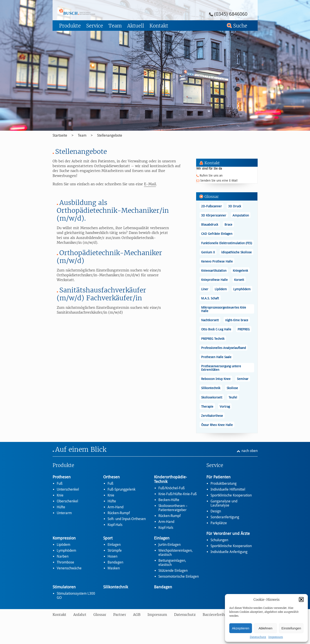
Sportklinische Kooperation (231, 495)
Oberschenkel (67, 501)
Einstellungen (291, 628)
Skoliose (232, 388)
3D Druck (235, 206)
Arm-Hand (116, 507)
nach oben (250, 451)
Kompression (64, 538)
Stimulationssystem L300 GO (76, 596)
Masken (114, 568)
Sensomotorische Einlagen (179, 576)
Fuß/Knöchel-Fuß (172, 488)
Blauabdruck (210, 225)
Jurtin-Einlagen (170, 545)
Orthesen (111, 477)
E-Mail (150, 184)
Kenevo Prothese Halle (217, 261)
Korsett (239, 280)
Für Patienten (218, 477)
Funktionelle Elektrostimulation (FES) (227, 243)
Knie (60, 495)
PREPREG (244, 329)
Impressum (276, 637)
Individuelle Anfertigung (229, 552)
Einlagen (114, 545)
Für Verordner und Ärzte (228, 533)
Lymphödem (242, 289)
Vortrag (225, 407)
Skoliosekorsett (212, 397)
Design (216, 511)
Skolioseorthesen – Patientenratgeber (173, 508)
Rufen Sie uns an (211, 175)
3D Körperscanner (214, 215)
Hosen (112, 556)
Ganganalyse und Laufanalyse (224, 503)
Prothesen (62, 477)
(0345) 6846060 (231, 14)
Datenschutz (258, 637)
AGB (137, 615)
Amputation (241, 215)
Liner (205, 289)
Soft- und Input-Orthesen (127, 519)
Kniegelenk (240, 271)
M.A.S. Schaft (210, 298)
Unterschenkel (68, 489)
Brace (228, 225)
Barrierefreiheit (216, 615)
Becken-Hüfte (169, 500)
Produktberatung (224, 483)
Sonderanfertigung (225, 517)
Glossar (100, 615)
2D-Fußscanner (212, 206)
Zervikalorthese (212, 416)
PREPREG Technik (213, 339)
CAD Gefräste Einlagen (217, 234)
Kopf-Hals (115, 525)
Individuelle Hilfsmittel (228, 489)
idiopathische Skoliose (236, 252)
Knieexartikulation (214, 271)
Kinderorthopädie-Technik (170, 479)
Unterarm (64, 513)
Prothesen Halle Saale (216, 357)
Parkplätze (219, 523)
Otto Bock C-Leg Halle (216, 329)
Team (115, 26)
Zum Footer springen (65, 2)
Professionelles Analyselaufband (224, 348)
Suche (240, 26)
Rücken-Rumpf (119, 513)
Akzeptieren (241, 628)
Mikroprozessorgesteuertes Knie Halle (224, 309)
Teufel (233, 397)
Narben (63, 556)
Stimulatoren (64, 587)
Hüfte (61, 507)
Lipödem (221, 289)
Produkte (70, 26)
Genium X (208, 252)
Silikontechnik (211, 388)
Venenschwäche (69, 568)
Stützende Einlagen (173, 571)
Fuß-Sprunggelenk (122, 489)
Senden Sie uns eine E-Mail (219, 180)
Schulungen (219, 540)
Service (95, 26)
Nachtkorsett (210, 320)
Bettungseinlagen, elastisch (172, 563)
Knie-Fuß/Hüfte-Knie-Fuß (178, 494)
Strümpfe (115, 550)
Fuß (60, 483)
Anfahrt (80, 615)
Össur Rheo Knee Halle (217, 425)
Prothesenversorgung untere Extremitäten (221, 368)
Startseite (60, 135)
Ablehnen (265, 628)
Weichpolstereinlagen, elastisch (176, 553)
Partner (120, 615)
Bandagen (115, 562)
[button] (301, 599)
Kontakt (159, 26)
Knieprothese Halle (214, 280)
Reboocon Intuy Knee (216, 379)
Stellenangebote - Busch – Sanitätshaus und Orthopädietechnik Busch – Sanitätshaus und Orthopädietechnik (89, 12)
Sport (108, 538)
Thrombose (65, 562)
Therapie (207, 407)
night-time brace (237, 320)
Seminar (243, 379)
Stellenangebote (110, 135)
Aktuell (136, 26)
